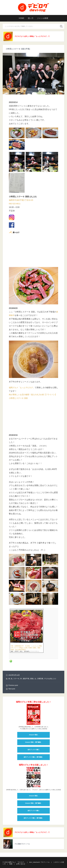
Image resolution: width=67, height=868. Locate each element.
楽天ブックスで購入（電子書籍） (33, 771)
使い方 (31, 18)
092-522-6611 (15, 204)
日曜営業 (42, 692)
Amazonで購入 (34, 748)
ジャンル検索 (44, 18)
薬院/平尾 (27, 692)
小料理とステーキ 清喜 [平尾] (19, 49)
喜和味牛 (13, 316)
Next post (12, 702)
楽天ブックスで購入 (33, 763)
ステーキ (17, 692)
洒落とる (35, 692)
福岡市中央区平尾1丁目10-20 (22, 201)
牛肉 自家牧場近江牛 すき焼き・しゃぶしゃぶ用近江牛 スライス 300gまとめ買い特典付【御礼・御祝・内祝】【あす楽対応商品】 (26, 661)
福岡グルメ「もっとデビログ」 (23, 388)
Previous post (13, 699)
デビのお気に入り (53, 692)
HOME (20, 18)
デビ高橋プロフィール (23, 858)
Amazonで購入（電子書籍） (34, 756)
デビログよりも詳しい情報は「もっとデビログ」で (33, 37)
